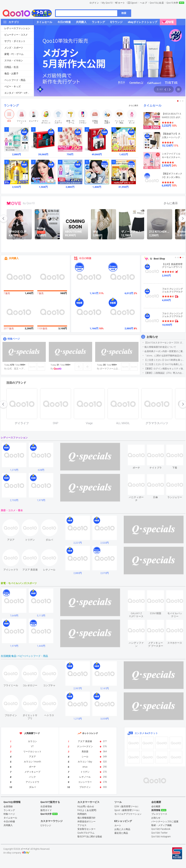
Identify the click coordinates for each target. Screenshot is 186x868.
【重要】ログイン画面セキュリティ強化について (165, 369)
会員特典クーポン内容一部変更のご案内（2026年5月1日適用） (165, 351)
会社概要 (156, 806)
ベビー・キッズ (13, 86)
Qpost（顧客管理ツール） (127, 810)
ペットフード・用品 (15, 80)
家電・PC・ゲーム (14, 54)
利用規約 (82, 814)
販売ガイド (46, 810)
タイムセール (152, 105)
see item (140, 447)
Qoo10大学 (172, 3)
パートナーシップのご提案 (165, 822)
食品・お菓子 (11, 73)
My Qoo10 (107, 3)
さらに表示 (133, 105)
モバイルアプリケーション (128, 814)
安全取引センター (86, 829)
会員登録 (8, 806)
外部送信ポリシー (86, 822)
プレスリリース (159, 814)
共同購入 (14, 258)
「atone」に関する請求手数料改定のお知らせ (165, 356)
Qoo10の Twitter (159, 833)
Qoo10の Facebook (161, 829)
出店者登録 (46, 806)
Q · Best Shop (158, 259)
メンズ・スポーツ (14, 48)
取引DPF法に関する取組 (90, 837)
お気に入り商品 (122, 829)
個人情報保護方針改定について (160, 347)
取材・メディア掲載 (162, 825)
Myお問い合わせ (86, 806)
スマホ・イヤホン (14, 60)
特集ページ (14, 339)
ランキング (11, 105)
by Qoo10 (29, 203)
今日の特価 (85, 258)
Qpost (134, 3)
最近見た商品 (121, 833)
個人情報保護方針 (86, 818)
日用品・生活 (11, 67)
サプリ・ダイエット (15, 41)
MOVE (14, 203)
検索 (124, 13)
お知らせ (152, 337)
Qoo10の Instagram (161, 837)
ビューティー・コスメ (16, 35)
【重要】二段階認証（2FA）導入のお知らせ (165, 373)
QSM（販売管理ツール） (127, 806)
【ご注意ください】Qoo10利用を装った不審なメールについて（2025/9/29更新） (165, 360)
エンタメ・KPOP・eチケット (19, 93)
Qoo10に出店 (157, 3)
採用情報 (156, 810)
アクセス (82, 825)
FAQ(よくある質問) (87, 810)
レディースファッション (17, 28)
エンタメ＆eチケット (146, 733)
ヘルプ (144, 3)
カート (122, 3)
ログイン (94, 3)
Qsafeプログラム (86, 833)
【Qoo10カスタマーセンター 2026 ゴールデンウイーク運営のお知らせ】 (165, 343)
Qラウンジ (46, 825)
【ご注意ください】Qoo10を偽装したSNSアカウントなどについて (165, 364)
